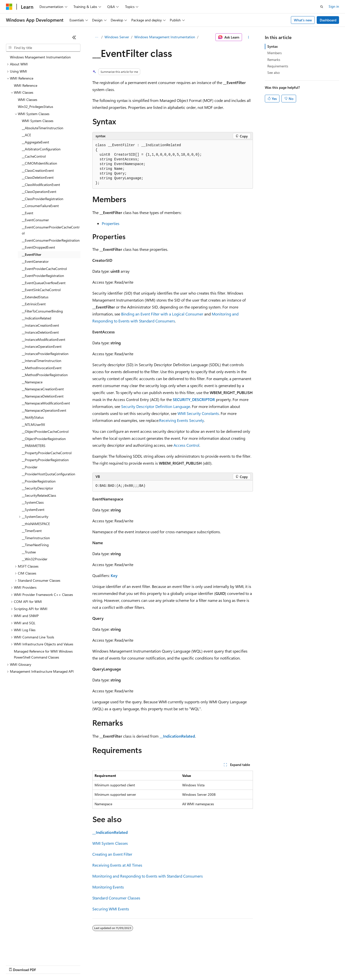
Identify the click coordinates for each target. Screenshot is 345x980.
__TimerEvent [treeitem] (32, 531)
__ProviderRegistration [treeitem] (39, 481)
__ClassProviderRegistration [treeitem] (43, 199)
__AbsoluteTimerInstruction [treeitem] (43, 128)
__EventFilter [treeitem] (32, 254)
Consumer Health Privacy (143, 965)
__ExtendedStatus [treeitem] (35, 297)
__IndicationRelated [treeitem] (36, 318)
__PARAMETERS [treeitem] (34, 446)
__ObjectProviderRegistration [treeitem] (44, 439)
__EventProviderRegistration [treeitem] (43, 276)
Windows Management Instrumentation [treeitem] (40, 57)
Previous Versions (45, 965)
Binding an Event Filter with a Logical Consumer (162, 314)
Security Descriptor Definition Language (156, 406)
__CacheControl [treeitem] (34, 156)
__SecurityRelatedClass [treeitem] (39, 495)
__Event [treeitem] (28, 213)
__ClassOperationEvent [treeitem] (39, 192)
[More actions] (248, 37)
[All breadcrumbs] (97, 37)
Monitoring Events (108, 887)
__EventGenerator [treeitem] (35, 261)
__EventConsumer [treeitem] (35, 220)
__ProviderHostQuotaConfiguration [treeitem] (49, 474)
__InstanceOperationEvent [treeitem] (42, 346)
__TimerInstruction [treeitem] (36, 538)
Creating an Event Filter (112, 854)
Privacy (108, 965)
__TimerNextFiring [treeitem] (35, 545)
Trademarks (206, 965)
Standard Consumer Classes (116, 898)
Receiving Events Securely (182, 420)
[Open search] (322, 7)
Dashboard (328, 20)
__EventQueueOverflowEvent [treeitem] (44, 283)
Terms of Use (181, 965)
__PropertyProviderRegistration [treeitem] (45, 460)
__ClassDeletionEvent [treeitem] (38, 177)
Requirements (278, 66)
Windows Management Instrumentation (165, 37)
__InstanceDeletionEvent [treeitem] (40, 332)
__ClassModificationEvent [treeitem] (41, 185)
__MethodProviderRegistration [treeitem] (45, 375)
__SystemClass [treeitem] (33, 502)
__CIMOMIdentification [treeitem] (39, 163)
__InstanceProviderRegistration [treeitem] (45, 354)
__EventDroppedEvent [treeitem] (38, 247)
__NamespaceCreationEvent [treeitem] (43, 389)
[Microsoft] (9, 7)
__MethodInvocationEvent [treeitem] (42, 368)
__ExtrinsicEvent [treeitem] (34, 304)
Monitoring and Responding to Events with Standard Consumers (148, 876)
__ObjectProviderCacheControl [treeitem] (45, 431)
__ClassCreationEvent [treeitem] (38, 170)
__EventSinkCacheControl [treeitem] (41, 290)
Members (275, 53)
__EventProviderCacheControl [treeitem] (44, 269)
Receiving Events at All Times (117, 865)
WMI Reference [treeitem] (26, 85)
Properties (111, 223)
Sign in (334, 6)
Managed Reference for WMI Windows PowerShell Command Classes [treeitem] (43, 654)
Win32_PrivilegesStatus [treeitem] (35, 107)
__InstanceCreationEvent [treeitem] (40, 325)
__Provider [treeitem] (30, 467)
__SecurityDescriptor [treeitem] (37, 488)
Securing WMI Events (111, 909)
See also (274, 72)
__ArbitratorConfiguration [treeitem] (41, 149)
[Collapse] (74, 37)
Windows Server (117, 37)
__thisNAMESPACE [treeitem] (36, 524)
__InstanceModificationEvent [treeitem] (44, 339)
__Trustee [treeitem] (29, 552)
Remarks (274, 60)
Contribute (89, 965)
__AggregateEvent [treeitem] (35, 142)
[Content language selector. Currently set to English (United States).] (29, 953)
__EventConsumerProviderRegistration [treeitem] (51, 240)
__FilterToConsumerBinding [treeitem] (42, 311)
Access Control (186, 445)
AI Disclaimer (16, 965)
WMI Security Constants (198, 413)
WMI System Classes (110, 843)
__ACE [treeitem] (26, 135)
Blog (68, 965)
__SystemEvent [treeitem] (33, 510)
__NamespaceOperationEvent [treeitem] (44, 410)
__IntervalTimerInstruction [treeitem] (42, 361)
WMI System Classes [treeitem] (38, 121)
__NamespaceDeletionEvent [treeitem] (43, 396)
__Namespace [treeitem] (32, 382)
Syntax (273, 46)
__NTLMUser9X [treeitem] (33, 424)
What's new (303, 20)
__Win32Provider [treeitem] (35, 559)
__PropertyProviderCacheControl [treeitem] (47, 453)
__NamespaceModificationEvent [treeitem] (46, 403)
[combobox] (43, 48)
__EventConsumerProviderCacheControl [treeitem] (51, 230)
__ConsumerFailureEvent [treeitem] (40, 206)
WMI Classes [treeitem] (28, 100)
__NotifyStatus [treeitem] (33, 417)
